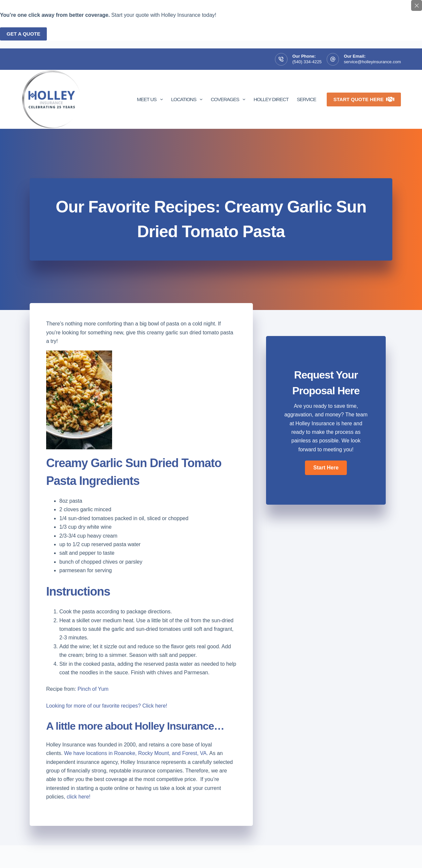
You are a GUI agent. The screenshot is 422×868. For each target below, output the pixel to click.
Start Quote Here (364, 99)
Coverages (229, 99)
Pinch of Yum (93, 689)
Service (306, 99)
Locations (188, 99)
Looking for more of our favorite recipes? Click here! (107, 706)
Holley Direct (271, 99)
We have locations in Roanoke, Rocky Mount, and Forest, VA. (136, 753)
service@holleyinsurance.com (372, 62)
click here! (78, 797)
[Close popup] (417, 5)
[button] (326, 468)
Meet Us (151, 99)
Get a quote (23, 34)
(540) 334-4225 (307, 62)
